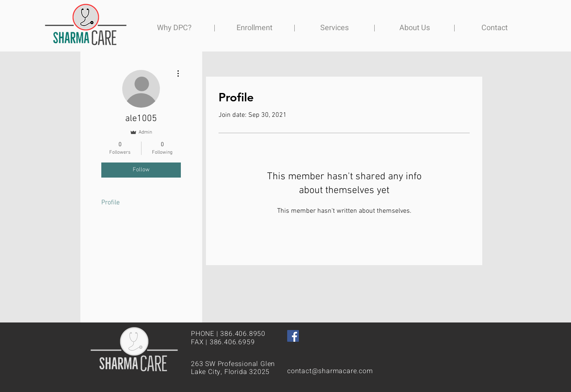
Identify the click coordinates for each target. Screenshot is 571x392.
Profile (111, 203)
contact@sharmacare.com (330, 371)
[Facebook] (293, 336)
